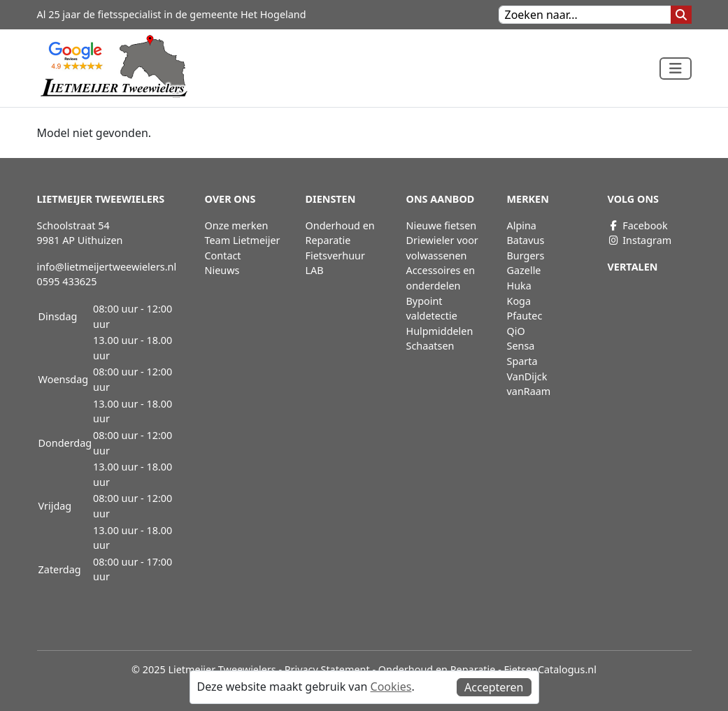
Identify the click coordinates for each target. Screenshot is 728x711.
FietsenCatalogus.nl (550, 669)
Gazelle (524, 270)
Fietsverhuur (335, 256)
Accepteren (494, 687)
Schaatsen (430, 346)
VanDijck (527, 376)
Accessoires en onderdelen (441, 278)
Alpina (522, 225)
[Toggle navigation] (676, 69)
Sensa (521, 346)
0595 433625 (67, 281)
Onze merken (237, 225)
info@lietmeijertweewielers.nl (107, 267)
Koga (519, 301)
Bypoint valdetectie (432, 309)
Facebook (638, 225)
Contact (223, 256)
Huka (519, 286)
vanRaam (529, 391)
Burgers (526, 256)
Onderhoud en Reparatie (340, 233)
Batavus (526, 240)
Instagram (640, 240)
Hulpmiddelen (440, 331)
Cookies (391, 687)
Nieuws (222, 270)
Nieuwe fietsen (442, 225)
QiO (516, 331)
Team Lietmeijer (243, 240)
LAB (315, 270)
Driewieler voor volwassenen (442, 248)
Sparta (522, 361)
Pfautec (525, 316)
